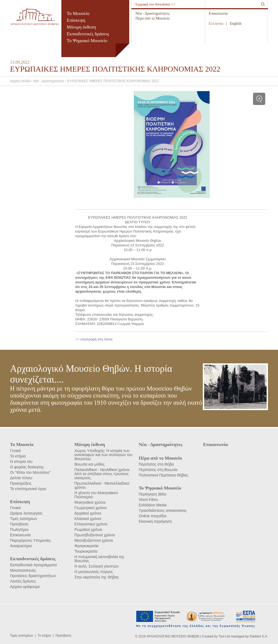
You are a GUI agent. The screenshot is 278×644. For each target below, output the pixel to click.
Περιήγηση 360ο (152, 494)
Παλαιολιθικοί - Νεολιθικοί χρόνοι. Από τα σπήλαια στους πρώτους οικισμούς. (102, 474)
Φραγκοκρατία (86, 546)
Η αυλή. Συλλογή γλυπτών (97, 566)
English (236, 24)
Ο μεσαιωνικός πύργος (94, 572)
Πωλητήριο (19, 530)
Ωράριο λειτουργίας (26, 513)
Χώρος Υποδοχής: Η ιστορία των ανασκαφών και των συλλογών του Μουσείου (103, 455)
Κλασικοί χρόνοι (88, 519)
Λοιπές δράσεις (23, 581)
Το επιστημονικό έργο (28, 489)
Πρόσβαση (19, 524)
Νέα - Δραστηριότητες (153, 13)
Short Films (148, 500)
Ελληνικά (216, 24)
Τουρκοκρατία (86, 551)
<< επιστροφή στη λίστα (94, 339)
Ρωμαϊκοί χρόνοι (88, 530)
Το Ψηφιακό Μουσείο (87, 41)
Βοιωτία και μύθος (90, 464)
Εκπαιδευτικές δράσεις (88, 34)
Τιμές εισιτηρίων (24, 519)
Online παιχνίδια (152, 516)
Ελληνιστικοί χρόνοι (91, 524)
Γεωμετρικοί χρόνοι (90, 508)
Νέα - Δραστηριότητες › (50, 81)
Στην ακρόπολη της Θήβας (97, 577)
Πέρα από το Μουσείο (152, 18)
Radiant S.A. (259, 636)
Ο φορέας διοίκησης (27, 467)
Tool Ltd (224, 636)
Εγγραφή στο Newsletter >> (155, 4)
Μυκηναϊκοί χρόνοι (90, 502)
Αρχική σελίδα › (22, 81)
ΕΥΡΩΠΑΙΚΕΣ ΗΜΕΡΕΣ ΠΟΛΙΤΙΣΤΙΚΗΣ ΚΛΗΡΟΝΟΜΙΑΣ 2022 (113, 81)
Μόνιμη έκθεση (81, 27)
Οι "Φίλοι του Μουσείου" (30, 472)
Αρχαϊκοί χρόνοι (88, 513)
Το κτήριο (18, 456)
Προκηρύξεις (21, 483)
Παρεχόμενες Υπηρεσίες (31, 540)
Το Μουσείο (78, 13)
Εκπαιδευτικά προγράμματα (33, 565)
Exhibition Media (153, 505)
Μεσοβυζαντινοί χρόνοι (94, 540)
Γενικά (15, 451)
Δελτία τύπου (21, 478)
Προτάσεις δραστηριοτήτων (33, 576)
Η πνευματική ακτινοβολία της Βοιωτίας (99, 559)
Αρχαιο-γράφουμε (25, 587)
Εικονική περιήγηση (155, 521)
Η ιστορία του (21, 462)
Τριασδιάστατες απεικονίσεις (163, 510)
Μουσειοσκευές (23, 570)
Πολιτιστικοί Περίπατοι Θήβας (163, 475)
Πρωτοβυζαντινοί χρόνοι (95, 535)
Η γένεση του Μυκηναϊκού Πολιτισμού (96, 495)
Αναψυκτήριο (21, 546)
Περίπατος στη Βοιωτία (158, 470)
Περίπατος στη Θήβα (156, 464)
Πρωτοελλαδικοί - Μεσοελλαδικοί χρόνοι (102, 485)
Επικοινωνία (218, 13)
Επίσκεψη (76, 20)
